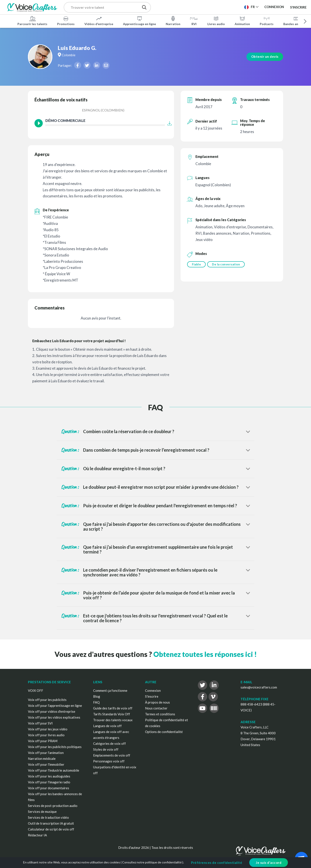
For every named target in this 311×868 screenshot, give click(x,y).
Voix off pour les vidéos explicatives (54, 717)
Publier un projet (179, 7)
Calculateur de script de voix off (51, 829)
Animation (242, 21)
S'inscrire (298, 7)
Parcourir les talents (32, 21)
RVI (194, 21)
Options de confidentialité (164, 732)
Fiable (196, 264)
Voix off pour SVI (40, 723)
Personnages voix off (109, 761)
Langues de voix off (107, 726)
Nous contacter (156, 708)
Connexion (153, 690)
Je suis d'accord (269, 863)
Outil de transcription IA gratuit (51, 823)
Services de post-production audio (53, 806)
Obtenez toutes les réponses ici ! (205, 654)
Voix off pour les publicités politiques (55, 747)
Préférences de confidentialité (217, 863)
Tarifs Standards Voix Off (112, 714)
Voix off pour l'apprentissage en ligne (55, 706)
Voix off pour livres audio (46, 735)
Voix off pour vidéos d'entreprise (52, 711)
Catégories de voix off (109, 743)
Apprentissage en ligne (139, 21)
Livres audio (216, 21)
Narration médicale (42, 759)
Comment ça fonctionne (110, 690)
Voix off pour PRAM (43, 741)
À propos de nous (157, 702)
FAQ (96, 702)
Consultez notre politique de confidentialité (152, 862)
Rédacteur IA (37, 835)
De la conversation (227, 264)
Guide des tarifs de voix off (113, 708)
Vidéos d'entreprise (99, 21)
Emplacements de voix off (112, 755)
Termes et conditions (160, 714)
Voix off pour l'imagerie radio (49, 782)
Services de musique (42, 812)
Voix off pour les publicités (47, 700)
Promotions (66, 21)
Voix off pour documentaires (49, 788)
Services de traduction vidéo (48, 817)
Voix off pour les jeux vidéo (48, 729)
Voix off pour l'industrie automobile (54, 770)
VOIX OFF (36, 690)
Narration (173, 21)
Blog (97, 696)
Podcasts (267, 21)
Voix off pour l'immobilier (46, 764)
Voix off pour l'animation (46, 753)
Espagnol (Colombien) (103, 110)
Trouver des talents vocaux (113, 720)
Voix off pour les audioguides (49, 776)
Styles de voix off (106, 749)
